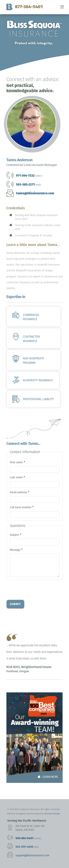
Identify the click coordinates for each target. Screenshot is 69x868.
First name (16, 462)
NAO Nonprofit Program (33, 361)
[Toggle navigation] (65, 8)
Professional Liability (38, 399)
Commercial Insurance (31, 317)
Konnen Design (52, 814)
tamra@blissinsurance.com (35, 193)
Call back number (21, 507)
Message (15, 550)
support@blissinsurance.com (32, 855)
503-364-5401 (24, 838)
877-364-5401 (29, 7)
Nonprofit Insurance (38, 380)
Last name (16, 477)
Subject (14, 535)
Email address (18, 492)
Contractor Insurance (31, 339)
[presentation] (34, 590)
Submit (15, 604)
